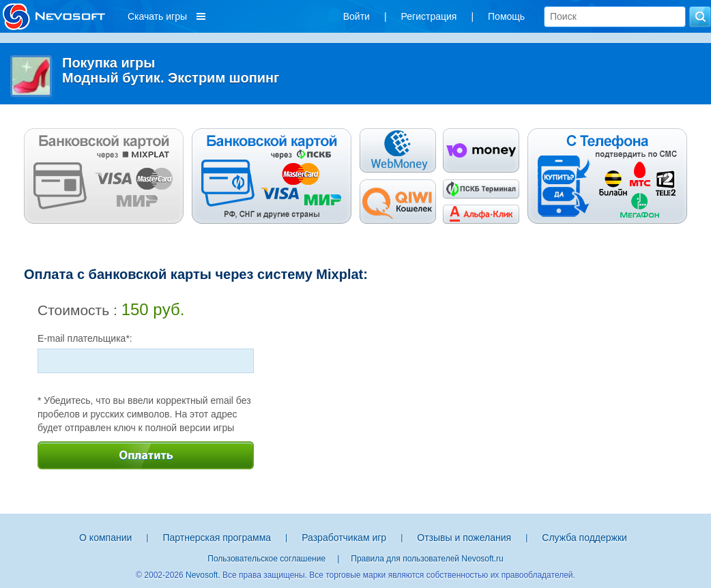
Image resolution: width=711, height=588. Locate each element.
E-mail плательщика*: (85, 338)
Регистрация (429, 16)
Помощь (506, 16)
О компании (105, 538)
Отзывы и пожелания (464, 538)
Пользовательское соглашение (266, 559)
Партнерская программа (217, 538)
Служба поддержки (584, 538)
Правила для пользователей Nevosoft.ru (427, 559)
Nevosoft (202, 575)
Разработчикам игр (344, 538)
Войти (357, 16)
